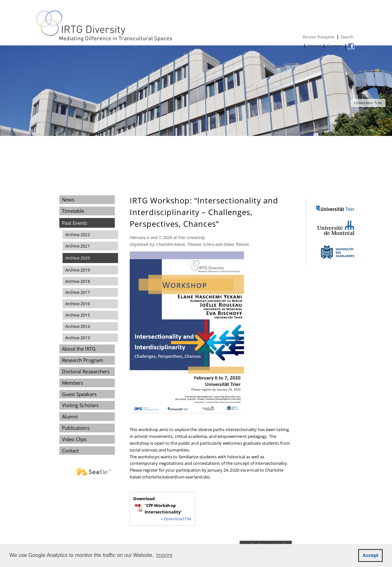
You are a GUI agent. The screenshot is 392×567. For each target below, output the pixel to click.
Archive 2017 (77, 292)
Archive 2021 (77, 246)
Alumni (70, 416)
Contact (335, 46)
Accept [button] (370, 555)
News (68, 199)
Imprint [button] (164, 555)
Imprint (314, 46)
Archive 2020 (77, 258)
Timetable (73, 211)
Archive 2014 (77, 326)
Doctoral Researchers (86, 371)
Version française (319, 37)
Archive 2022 (77, 235)
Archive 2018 (77, 281)
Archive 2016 (77, 304)
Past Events (75, 223)
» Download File (176, 519)
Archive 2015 (77, 315)
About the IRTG (79, 349)
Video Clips (74, 439)
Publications (76, 428)
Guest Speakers (79, 394)
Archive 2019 (77, 270)
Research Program (83, 360)
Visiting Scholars (80, 405)
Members (73, 383)
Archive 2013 (77, 338)
